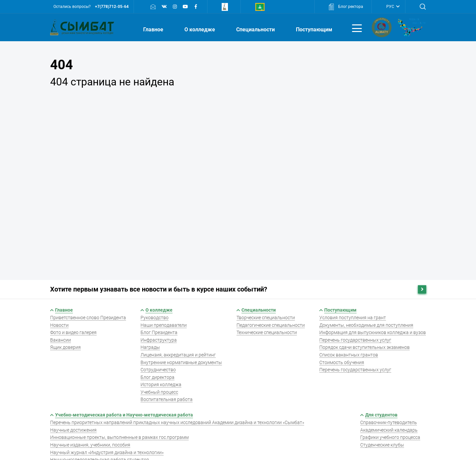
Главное (154, 30)
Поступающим (315, 30)
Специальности (256, 30)
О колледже (200, 30)
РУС (391, 7)
